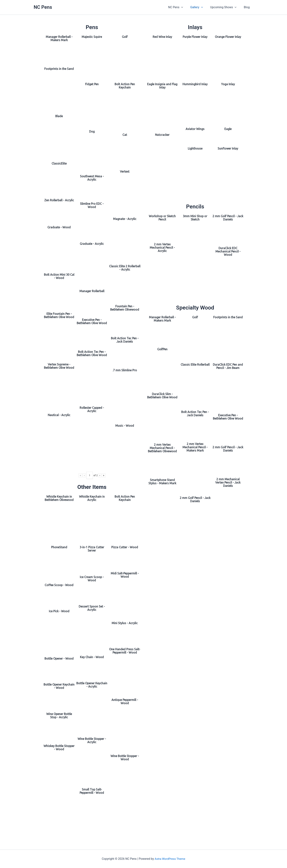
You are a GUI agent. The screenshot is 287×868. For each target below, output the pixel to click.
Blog (247, 7)
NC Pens (43, 7)
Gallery (200, 7)
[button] (186, 7)
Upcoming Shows (225, 7)
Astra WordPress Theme (170, 859)
